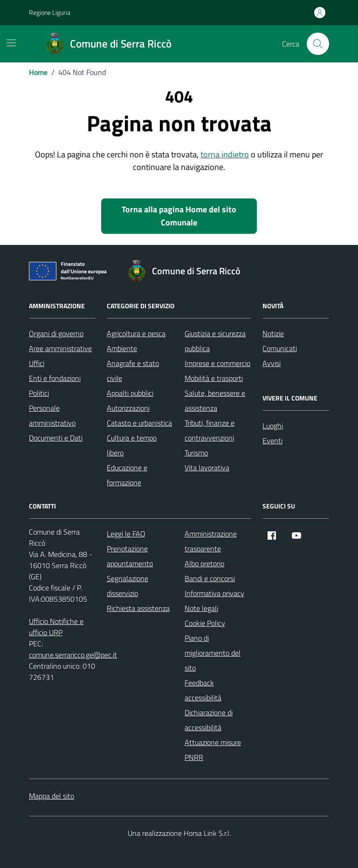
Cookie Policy (205, 623)
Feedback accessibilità (203, 690)
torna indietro (225, 154)
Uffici (37, 363)
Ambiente (122, 348)
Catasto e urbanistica (139, 423)
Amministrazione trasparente (211, 541)
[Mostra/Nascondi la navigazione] (11, 43)
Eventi (272, 441)
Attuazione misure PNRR (213, 750)
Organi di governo (56, 333)
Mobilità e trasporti (214, 378)
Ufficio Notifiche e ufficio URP (56, 627)
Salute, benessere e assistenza (215, 400)
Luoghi (273, 426)
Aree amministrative (60, 348)
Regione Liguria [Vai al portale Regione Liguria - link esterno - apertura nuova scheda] (50, 12)
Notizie (273, 333)
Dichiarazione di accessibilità (209, 720)
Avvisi (272, 363)
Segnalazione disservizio (127, 586)
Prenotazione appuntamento (130, 556)
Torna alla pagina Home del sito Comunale (179, 216)
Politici (39, 393)
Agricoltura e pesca (136, 333)
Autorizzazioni (128, 408)
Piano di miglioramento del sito (213, 653)
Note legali (201, 608)
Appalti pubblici (130, 393)
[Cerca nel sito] (318, 44)
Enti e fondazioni (55, 378)
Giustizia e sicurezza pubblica (215, 341)
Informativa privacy (214, 593)
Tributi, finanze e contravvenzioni (210, 430)
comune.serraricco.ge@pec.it (73, 655)
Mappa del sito (52, 796)
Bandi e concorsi (210, 578)
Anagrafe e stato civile (133, 371)
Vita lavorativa (207, 468)
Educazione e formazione (127, 475)
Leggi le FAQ (126, 534)
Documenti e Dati (56, 438)
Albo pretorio (204, 563)
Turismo (196, 453)
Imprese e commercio (217, 363)
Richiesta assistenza (138, 608)
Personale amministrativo (52, 415)
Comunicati (280, 348)
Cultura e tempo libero (132, 445)
